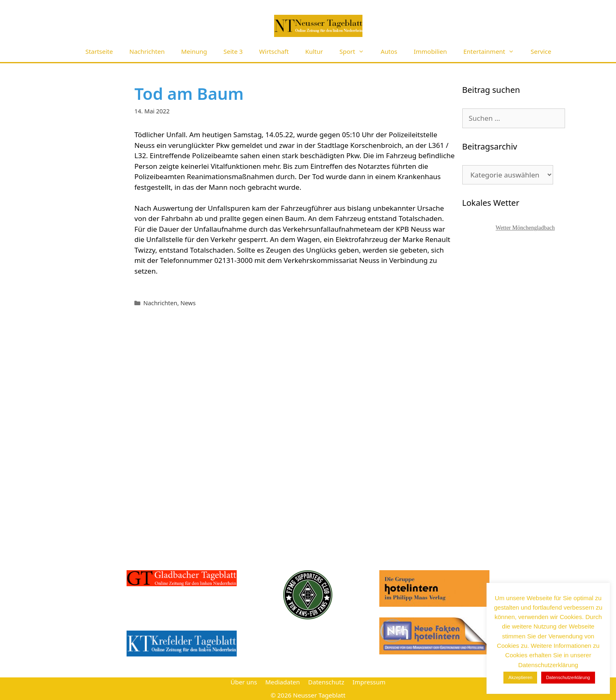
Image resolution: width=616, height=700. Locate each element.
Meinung (194, 51)
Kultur (314, 51)
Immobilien (430, 51)
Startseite (99, 51)
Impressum (369, 682)
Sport (356, 52)
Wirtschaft (274, 51)
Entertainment (493, 52)
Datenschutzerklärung (568, 677)
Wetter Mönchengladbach (525, 228)
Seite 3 (233, 51)
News (188, 303)
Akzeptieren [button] (520, 677)
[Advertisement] (524, 392)
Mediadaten (282, 682)
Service (541, 51)
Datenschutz (326, 682)
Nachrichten (147, 51)
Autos (389, 51)
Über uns (244, 682)
